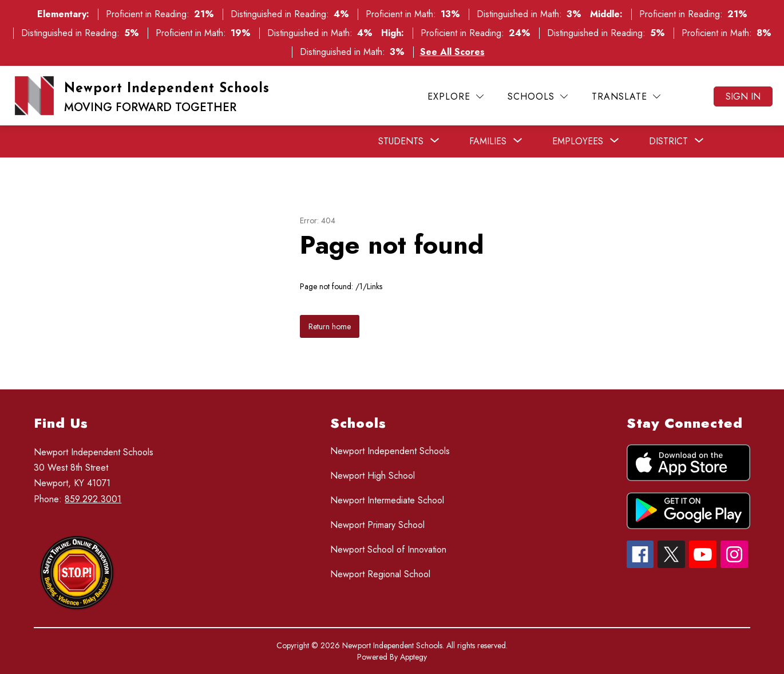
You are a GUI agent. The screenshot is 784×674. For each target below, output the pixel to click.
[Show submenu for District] (668, 141)
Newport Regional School (380, 574)
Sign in (743, 96)
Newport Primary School (377, 525)
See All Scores (452, 52)
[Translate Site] (626, 96)
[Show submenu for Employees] (578, 141)
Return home (330, 326)
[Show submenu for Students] (401, 141)
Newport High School (373, 476)
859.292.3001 (93, 499)
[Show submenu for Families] (488, 141)
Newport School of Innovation (388, 549)
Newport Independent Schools (390, 451)
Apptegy (413, 657)
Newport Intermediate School (387, 500)
